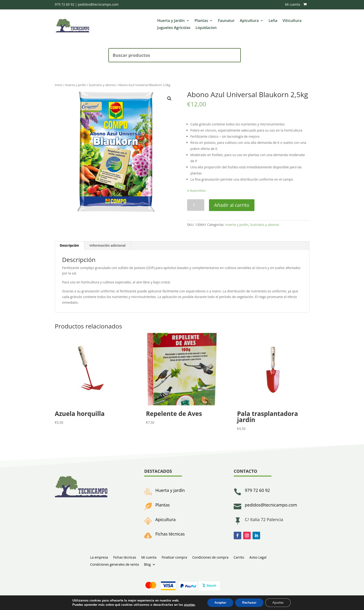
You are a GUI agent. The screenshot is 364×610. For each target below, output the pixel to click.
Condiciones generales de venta (115, 564)
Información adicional (108, 245)
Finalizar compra (174, 557)
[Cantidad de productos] (196, 205)
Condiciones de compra (210, 557)
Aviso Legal (258, 557)
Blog (147, 564)
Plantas (201, 21)
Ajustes (278, 603)
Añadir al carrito (232, 205)
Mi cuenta (292, 4)
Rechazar (249, 603)
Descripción (70, 245)
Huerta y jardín (170, 490)
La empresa (99, 557)
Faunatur (226, 21)
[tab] (70, 245)
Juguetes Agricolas (174, 28)
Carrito (239, 557)
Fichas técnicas (170, 534)
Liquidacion (206, 28)
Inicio (59, 85)
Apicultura (249, 21)
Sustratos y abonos (102, 85)
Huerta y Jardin (171, 21)
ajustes (189, 605)
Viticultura (292, 21)
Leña (273, 21)
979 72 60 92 (65, 4)
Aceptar (220, 603)
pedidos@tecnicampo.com (98, 4)
